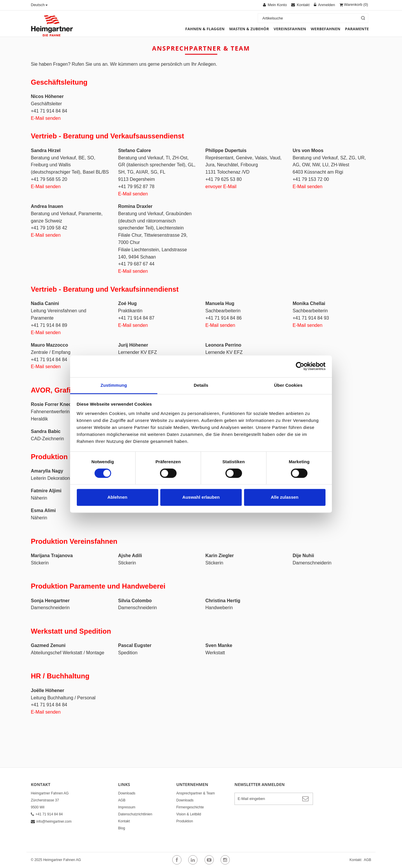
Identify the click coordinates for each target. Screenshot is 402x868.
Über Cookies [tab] (288, 385)
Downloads (127, 793)
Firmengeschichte (190, 807)
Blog (122, 828)
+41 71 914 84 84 (47, 814)
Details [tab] (201, 385)
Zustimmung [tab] (114, 385)
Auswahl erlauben (201, 497)
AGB (122, 800)
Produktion (185, 821)
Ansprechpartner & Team (196, 793)
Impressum (127, 807)
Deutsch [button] (39, 5)
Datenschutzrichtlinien (135, 814)
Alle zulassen (285, 497)
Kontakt (124, 821)
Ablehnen (117, 497)
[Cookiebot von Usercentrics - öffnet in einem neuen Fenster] (300, 366)
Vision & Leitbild (189, 814)
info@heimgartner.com (51, 821)
